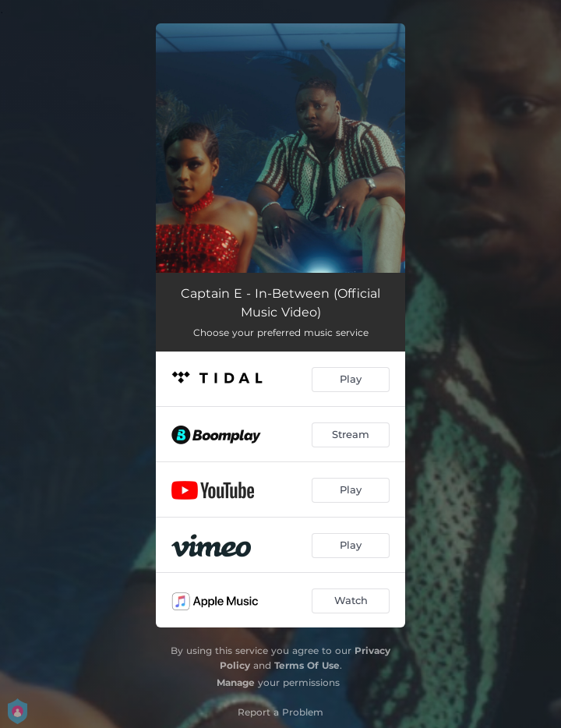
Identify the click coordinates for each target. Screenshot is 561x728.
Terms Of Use (307, 665)
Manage (236, 682)
